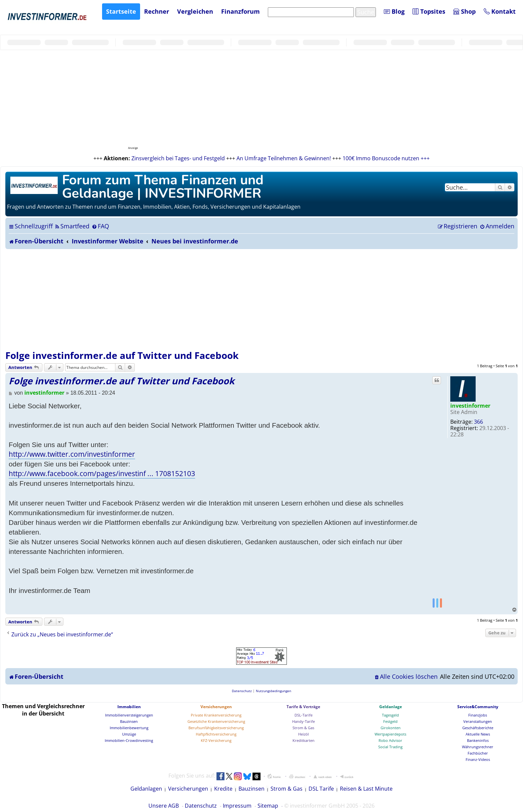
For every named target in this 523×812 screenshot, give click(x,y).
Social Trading (390, 747)
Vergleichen (195, 11)
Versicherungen (216, 707)
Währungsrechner (478, 747)
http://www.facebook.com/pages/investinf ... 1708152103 (102, 473)
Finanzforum (240, 11)
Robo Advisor (390, 740)
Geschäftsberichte (478, 728)
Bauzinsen (129, 721)
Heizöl (304, 734)
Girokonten (391, 728)
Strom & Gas (303, 728)
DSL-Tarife (304, 715)
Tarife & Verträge (303, 707)
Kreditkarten (304, 740)
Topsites (429, 11)
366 (478, 422)
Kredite (223, 789)
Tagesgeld (390, 715)
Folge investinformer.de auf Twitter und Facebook (122, 355)
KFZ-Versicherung (216, 740)
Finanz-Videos (478, 759)
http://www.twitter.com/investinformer (72, 454)
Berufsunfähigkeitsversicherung (216, 728)
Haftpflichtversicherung (216, 734)
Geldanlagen (146, 789)
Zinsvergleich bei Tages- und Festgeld (178, 158)
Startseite (121, 11)
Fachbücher (478, 753)
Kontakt (500, 11)
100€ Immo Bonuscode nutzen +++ (386, 158)
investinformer (470, 406)
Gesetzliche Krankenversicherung (216, 721)
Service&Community (478, 707)
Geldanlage (391, 707)
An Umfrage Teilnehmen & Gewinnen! (284, 158)
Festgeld (390, 721)
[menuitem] (72, 226)
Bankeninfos (478, 740)
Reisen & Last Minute (366, 789)
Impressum (237, 806)
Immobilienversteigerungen (129, 715)
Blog (394, 11)
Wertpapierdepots (390, 734)
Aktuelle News (478, 734)
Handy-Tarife (304, 721)
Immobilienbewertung (129, 728)
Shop (464, 11)
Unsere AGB (164, 806)
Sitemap (268, 806)
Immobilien (129, 707)
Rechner (157, 11)
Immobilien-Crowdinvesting (129, 740)
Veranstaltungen (478, 721)
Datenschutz (201, 806)
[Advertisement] (261, 299)
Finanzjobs (478, 715)
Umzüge (129, 734)
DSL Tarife (321, 789)
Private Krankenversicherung (216, 715)
